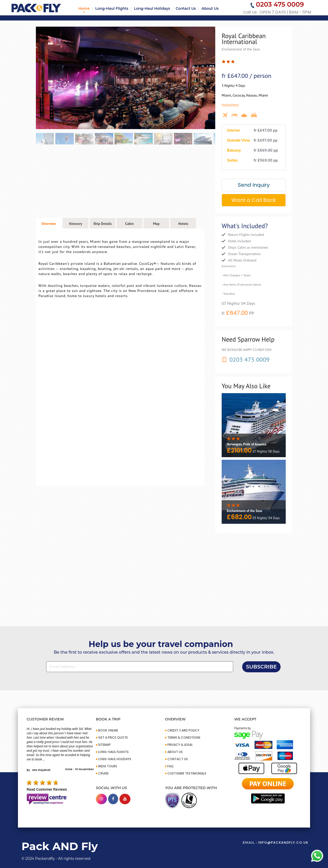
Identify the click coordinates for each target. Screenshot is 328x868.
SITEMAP (104, 745)
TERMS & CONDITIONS (184, 738)
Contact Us (186, 8)
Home (84, 8)
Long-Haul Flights (112, 8)
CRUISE (103, 773)
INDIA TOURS (108, 766)
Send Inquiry (254, 185)
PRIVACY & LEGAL (180, 745)
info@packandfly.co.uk (283, 843)
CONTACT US (178, 759)
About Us (210, 8)
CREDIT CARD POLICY (183, 730)
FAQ (170, 766)
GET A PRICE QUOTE (113, 738)
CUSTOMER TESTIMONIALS (187, 773)
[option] (126, 78)
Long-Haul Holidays (152, 8)
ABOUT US (175, 752)
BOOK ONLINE (108, 730)
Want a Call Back (254, 200)
